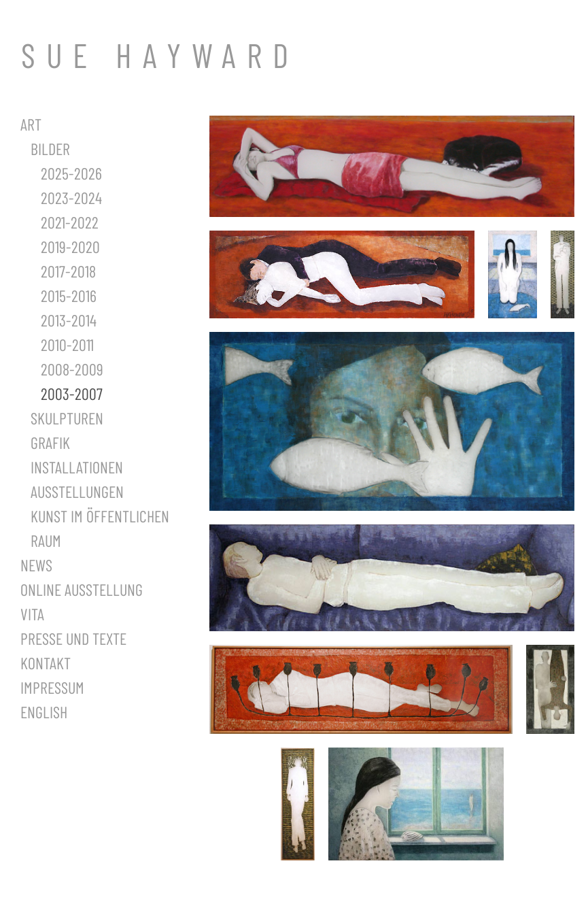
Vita (32, 614)
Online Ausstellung (82, 589)
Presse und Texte (73, 638)
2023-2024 (71, 198)
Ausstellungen (77, 491)
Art (31, 124)
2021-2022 (70, 222)
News (36, 565)
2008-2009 (72, 369)
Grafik (50, 442)
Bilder (50, 149)
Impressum (52, 687)
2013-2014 (69, 320)
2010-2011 (67, 345)
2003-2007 (72, 393)
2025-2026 (71, 173)
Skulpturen (67, 418)
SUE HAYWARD (160, 54)
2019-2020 (70, 247)
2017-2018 (68, 271)
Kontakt (46, 663)
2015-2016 (69, 296)
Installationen (77, 467)
